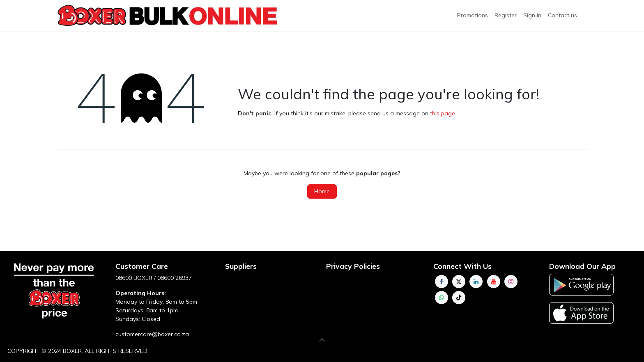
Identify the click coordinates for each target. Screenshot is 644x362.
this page (443, 113)
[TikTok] (459, 298)
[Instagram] (511, 282)
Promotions (473, 15)
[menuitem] (506, 15)
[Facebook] (442, 282)
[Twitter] (459, 282)
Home (322, 191)
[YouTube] (494, 282)
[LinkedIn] (476, 282)
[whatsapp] (442, 298)
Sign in (532, 15)
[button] (322, 340)
